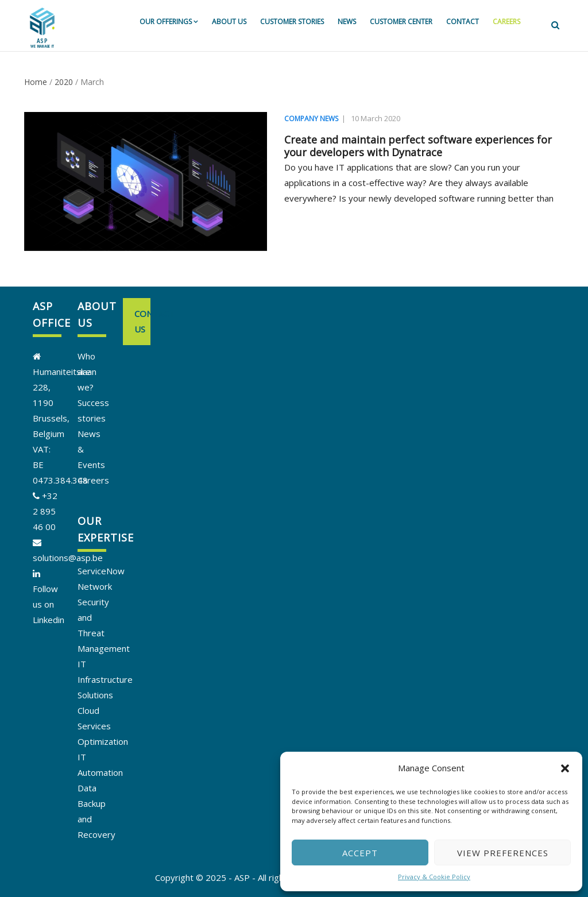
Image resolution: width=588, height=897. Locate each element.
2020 (64, 82)
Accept (360, 853)
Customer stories (292, 22)
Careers (506, 22)
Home (36, 82)
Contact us (142, 321)
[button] (565, 768)
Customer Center (401, 22)
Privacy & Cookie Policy (434, 877)
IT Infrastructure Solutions (105, 679)
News (347, 22)
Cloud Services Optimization (103, 726)
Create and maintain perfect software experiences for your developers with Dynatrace (418, 146)
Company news (311, 119)
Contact (463, 22)
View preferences (503, 853)
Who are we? (86, 372)
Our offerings (169, 22)
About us (229, 22)
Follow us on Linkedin (49, 604)
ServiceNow (101, 571)
